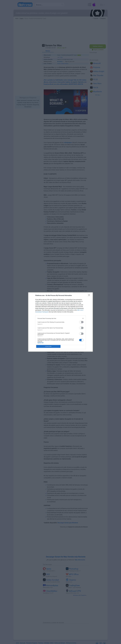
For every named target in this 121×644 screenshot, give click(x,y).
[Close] (90, 296)
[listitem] (61, 318)
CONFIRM (48, 346)
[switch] (81, 322)
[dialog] (61, 322)
